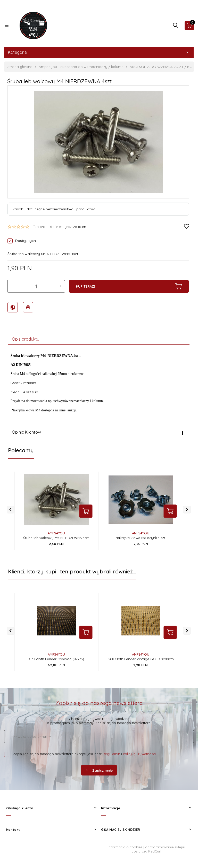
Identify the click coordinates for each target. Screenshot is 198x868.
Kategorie (99, 52)
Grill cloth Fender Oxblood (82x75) (56, 657)
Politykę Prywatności (139, 752)
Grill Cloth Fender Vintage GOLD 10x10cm (141, 657)
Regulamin (111, 752)
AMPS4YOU (56, 532)
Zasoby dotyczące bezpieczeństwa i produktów (54, 209)
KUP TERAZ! (129, 286)
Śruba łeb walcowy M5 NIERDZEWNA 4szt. (56, 536)
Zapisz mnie (99, 769)
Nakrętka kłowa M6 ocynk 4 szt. (141, 536)
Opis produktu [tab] (26, 337)
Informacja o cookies (125, 846)
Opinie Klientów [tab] (26, 431)
